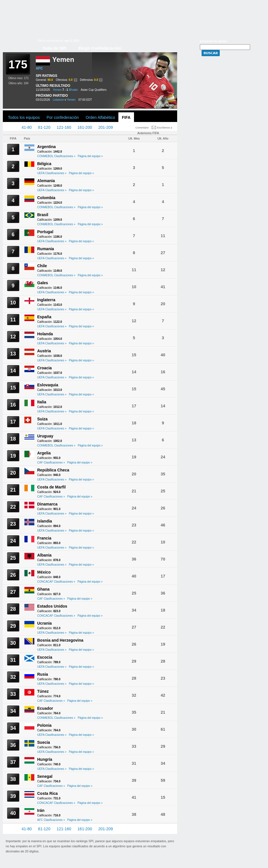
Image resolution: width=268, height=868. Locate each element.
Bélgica (44, 164)
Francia (44, 538)
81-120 (44, 127)
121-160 (64, 127)
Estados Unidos (52, 606)
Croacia (44, 368)
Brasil (43, 215)
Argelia (44, 453)
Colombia (46, 198)
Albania (44, 555)
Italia (42, 402)
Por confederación (63, 117)
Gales (43, 283)
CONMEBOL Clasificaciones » (56, 156)
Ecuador (45, 708)
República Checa (53, 470)
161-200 (85, 127)
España (44, 317)
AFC (39, 68)
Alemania (46, 181)
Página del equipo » (90, 156)
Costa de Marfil (51, 487)
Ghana (43, 589)
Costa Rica (47, 793)
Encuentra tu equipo (214, 41)
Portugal (45, 232)
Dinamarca (47, 504)
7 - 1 (65, 90)
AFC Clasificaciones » (51, 820)
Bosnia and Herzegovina (60, 640)
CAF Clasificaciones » (51, 463)
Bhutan (73, 90)
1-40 (11, 127)
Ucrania (44, 623)
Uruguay (45, 436)
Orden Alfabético (101, 117)
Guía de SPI (54, 48)
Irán (41, 810)
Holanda (45, 334)
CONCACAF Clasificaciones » (56, 582)
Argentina (46, 147)
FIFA (126, 117)
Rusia (43, 674)
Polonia (44, 725)
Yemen (57, 90)
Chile (42, 266)
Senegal (45, 776)
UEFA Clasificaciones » (52, 173)
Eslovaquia (48, 385)
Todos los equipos (24, 117)
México (44, 572)
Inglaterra (46, 300)
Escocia (45, 657)
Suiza (42, 419)
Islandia (45, 521)
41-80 (27, 127)
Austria (44, 351)
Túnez (43, 691)
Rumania (46, 249)
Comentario (142, 128)
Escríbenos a (165, 128)
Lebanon (58, 100)
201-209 (105, 127)
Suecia (44, 742)
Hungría (45, 759)
